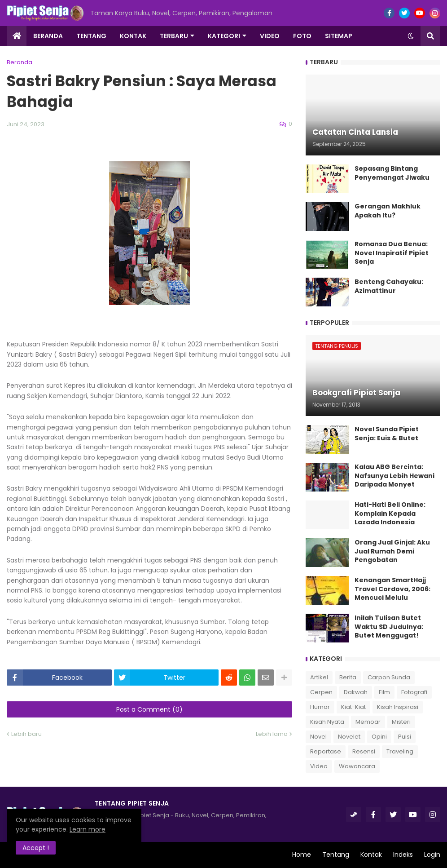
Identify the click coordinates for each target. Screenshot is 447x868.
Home (302, 855)
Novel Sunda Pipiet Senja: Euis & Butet (387, 434)
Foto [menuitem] (302, 36)
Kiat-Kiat (353, 707)
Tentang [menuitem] (91, 36)
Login (432, 855)
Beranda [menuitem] (48, 36)
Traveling (400, 751)
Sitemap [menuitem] (339, 36)
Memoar (368, 722)
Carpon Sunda (389, 677)
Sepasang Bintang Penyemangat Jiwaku (392, 173)
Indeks (403, 855)
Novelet (349, 737)
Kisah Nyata (327, 722)
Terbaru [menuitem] (174, 36)
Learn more (88, 829)
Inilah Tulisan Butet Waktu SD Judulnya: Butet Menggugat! (389, 627)
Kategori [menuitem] (224, 36)
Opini (379, 737)
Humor (320, 707)
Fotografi (414, 692)
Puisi (405, 737)
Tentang (336, 855)
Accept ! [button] (36, 848)
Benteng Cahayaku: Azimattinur (389, 286)
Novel (318, 737)
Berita (348, 677)
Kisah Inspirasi (398, 707)
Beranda (20, 62)
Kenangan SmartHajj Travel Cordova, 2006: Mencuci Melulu (392, 589)
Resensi (364, 751)
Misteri (401, 722)
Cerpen (321, 692)
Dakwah (356, 692)
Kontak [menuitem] (133, 36)
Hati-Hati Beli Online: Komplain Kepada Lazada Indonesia (390, 514)
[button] (411, 36)
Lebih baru (26, 734)
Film (384, 692)
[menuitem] (17, 36)
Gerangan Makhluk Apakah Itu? (388, 211)
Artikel (319, 677)
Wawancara (357, 766)
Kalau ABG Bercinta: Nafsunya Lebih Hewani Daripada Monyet (394, 476)
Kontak (371, 855)
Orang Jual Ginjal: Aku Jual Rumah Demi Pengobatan (392, 551)
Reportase (326, 751)
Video (319, 766)
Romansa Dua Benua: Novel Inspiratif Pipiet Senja (392, 253)
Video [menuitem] (270, 36)
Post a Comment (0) (149, 709)
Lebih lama (272, 734)
